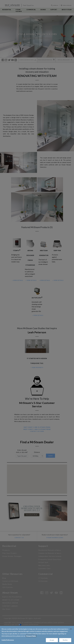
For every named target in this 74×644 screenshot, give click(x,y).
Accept (52, 640)
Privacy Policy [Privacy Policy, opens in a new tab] (31, 636)
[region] (37, 635)
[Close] (71, 629)
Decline (65, 640)
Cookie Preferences (8, 640)
